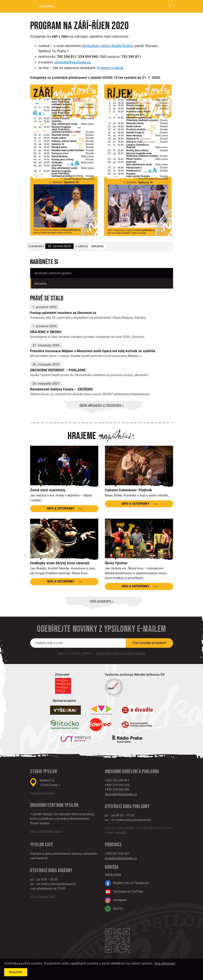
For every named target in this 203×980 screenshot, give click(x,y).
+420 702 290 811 (117, 780)
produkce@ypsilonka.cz (121, 858)
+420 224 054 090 (117, 790)
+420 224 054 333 (117, 785)
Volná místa (113, 874)
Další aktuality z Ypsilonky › (101, 405)
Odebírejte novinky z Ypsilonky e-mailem (101, 629)
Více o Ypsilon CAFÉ (43, 897)
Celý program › (101, 601)
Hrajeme (82, 436)
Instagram (116, 900)
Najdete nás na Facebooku (127, 883)
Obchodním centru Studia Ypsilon (108, 46)
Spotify (114, 909)
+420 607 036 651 (117, 854)
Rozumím (16, 972)
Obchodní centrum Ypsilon (53, 273)
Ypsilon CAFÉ (42, 845)
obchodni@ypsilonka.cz (73, 62)
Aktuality (97, 246)
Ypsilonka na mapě (42, 793)
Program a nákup (110, 68)
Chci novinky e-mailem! (149, 643)
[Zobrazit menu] (166, 6)
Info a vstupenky (61, 509)
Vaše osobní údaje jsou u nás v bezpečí (121, 653)
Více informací (165, 963)
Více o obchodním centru (46, 831)
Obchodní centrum (47, 805)
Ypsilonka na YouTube (124, 892)
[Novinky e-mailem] (78, 643)
